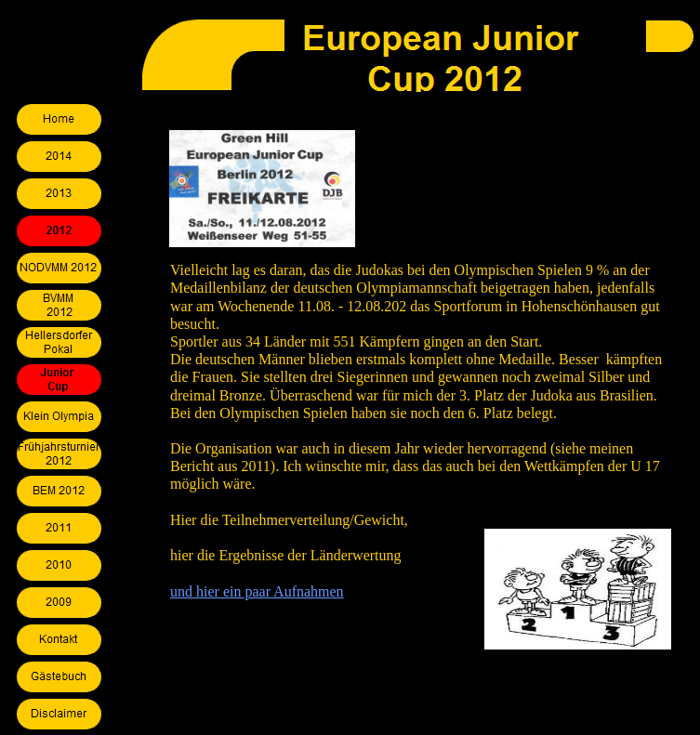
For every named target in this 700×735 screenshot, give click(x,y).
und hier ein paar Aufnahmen (257, 591)
